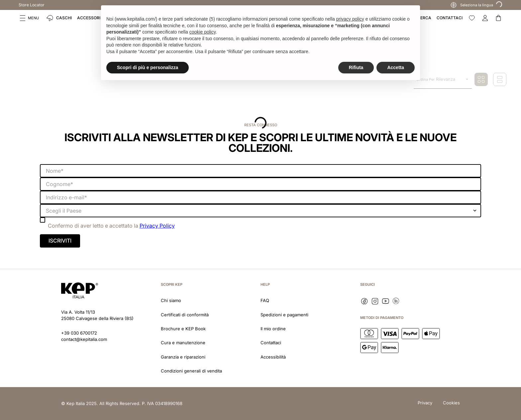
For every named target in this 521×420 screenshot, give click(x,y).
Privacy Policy (157, 226)
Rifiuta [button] (356, 67)
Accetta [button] (396, 67)
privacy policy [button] (350, 19)
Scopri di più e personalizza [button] (148, 67)
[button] (29, 18)
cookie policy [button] (203, 32)
